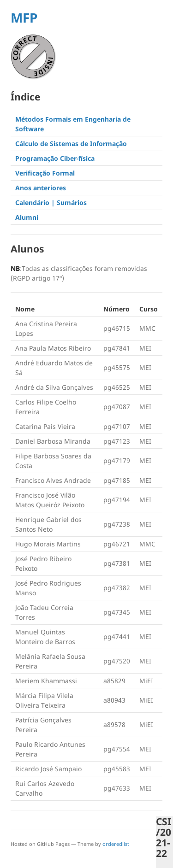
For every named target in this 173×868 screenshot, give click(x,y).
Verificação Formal (45, 173)
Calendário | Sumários (51, 202)
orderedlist (116, 844)
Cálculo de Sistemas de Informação (71, 144)
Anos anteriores (41, 188)
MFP (24, 18)
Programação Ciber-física (55, 158)
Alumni (27, 217)
